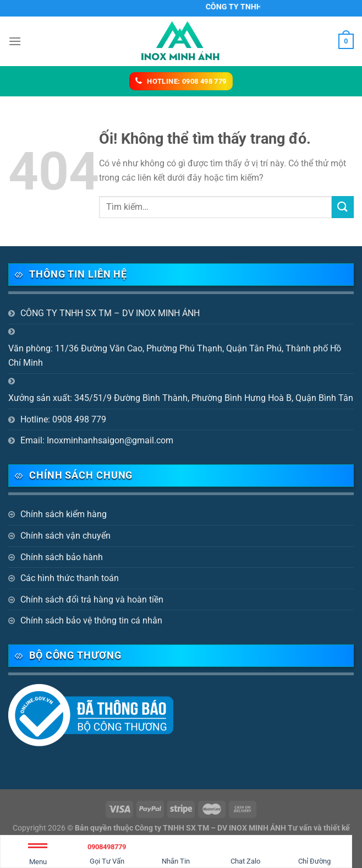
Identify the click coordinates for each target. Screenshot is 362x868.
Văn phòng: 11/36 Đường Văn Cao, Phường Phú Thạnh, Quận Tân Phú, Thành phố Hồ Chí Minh (175, 356)
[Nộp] (343, 207)
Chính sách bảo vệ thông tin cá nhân (91, 620)
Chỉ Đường (314, 852)
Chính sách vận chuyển (65, 536)
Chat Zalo (245, 852)
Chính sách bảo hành (62, 557)
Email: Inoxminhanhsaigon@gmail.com (97, 440)
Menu (38, 856)
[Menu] (15, 41)
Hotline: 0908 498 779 (63, 419)
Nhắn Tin (176, 852)
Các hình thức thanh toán (70, 578)
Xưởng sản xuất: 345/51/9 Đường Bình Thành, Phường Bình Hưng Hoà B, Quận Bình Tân (181, 398)
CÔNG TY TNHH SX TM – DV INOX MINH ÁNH (110, 313)
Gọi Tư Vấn (107, 852)
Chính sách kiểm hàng (64, 514)
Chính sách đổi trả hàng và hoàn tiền (92, 600)
